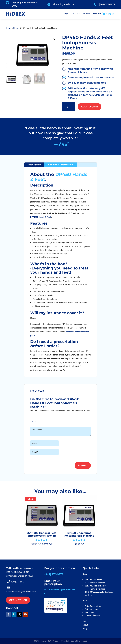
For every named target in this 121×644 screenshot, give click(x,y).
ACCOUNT (97, 14)
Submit (83, 465)
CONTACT (86, 14)
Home (9, 28)
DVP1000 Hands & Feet (41, 217)
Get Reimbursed (92, 609)
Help (85, 601)
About (85, 625)
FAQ (84, 621)
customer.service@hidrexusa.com (21, 592)
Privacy (56, 641)
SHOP (66, 14)
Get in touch (18, 600)
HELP (75, 14)
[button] (55, 39)
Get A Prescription (93, 606)
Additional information (60, 165)
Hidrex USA (46, 641)
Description (34, 165)
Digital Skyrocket (79, 641)
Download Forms (92, 615)
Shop (16, 28)
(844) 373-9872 (107, 4)
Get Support (90, 612)
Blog (85, 629)
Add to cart (89, 107)
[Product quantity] (69, 107)
